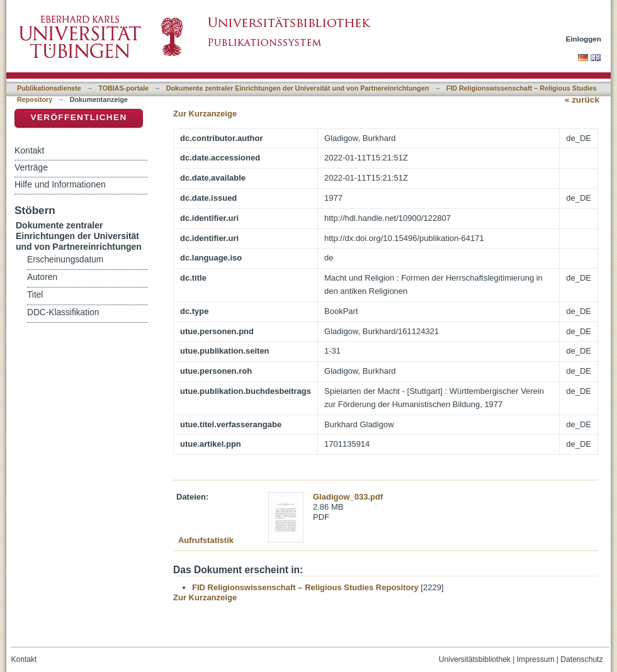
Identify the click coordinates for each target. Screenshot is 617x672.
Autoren (42, 277)
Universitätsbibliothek (475, 659)
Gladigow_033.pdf (348, 497)
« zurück (582, 100)
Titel (35, 295)
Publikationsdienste (49, 88)
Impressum (536, 659)
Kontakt (29, 150)
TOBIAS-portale (123, 88)
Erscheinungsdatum (65, 260)
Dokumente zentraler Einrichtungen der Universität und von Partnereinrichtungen (298, 88)
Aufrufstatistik (206, 540)
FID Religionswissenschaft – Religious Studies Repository (305, 587)
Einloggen (584, 39)
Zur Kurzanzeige (205, 114)
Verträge (31, 167)
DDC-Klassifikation (63, 312)
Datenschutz (581, 659)
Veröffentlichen (78, 117)
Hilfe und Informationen (60, 184)
